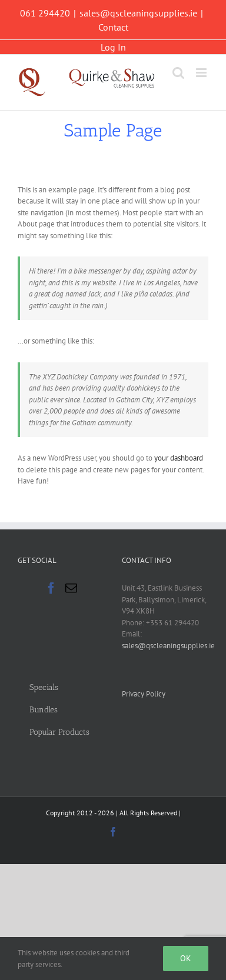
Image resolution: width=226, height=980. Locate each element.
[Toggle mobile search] (178, 73)
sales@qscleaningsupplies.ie (138, 13)
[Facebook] (51, 588)
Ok (186, 958)
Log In (113, 47)
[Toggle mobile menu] (202, 73)
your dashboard (179, 458)
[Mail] (71, 588)
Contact (113, 27)
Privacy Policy (144, 694)
